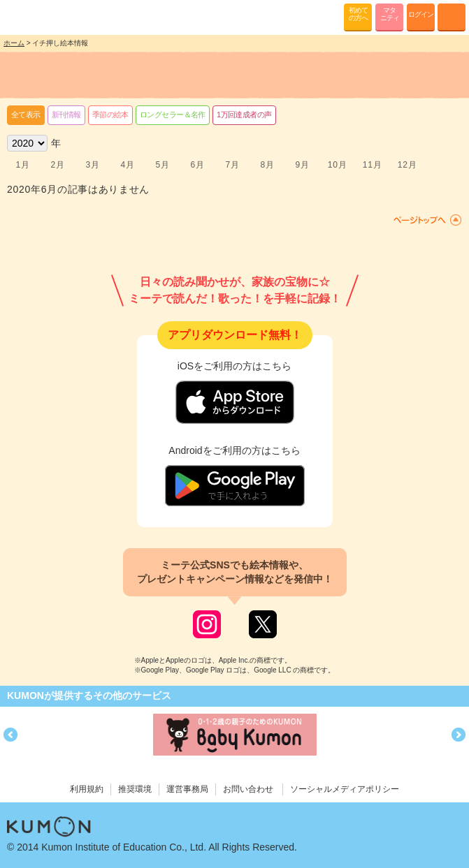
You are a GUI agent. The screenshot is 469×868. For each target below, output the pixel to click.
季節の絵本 (110, 115)
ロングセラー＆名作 (173, 115)
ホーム (14, 43)
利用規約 (87, 789)
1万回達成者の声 (244, 115)
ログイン (421, 14)
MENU (452, 17)
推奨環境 (135, 789)
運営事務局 (187, 789)
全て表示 (26, 115)
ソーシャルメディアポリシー (345, 789)
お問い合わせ (248, 789)
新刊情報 (66, 115)
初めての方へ (358, 14)
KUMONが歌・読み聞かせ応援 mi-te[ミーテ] (44, 17)
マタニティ (390, 14)
